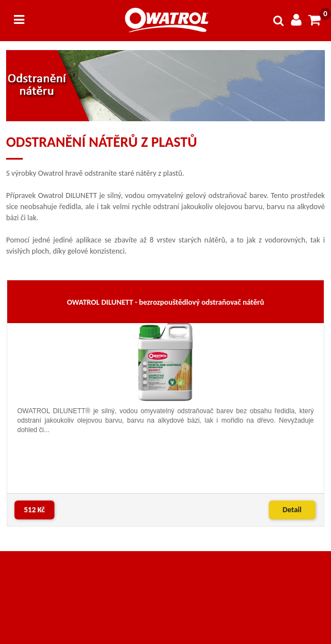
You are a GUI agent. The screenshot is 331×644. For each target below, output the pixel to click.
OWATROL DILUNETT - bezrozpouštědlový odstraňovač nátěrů (165, 302)
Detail (292, 510)
